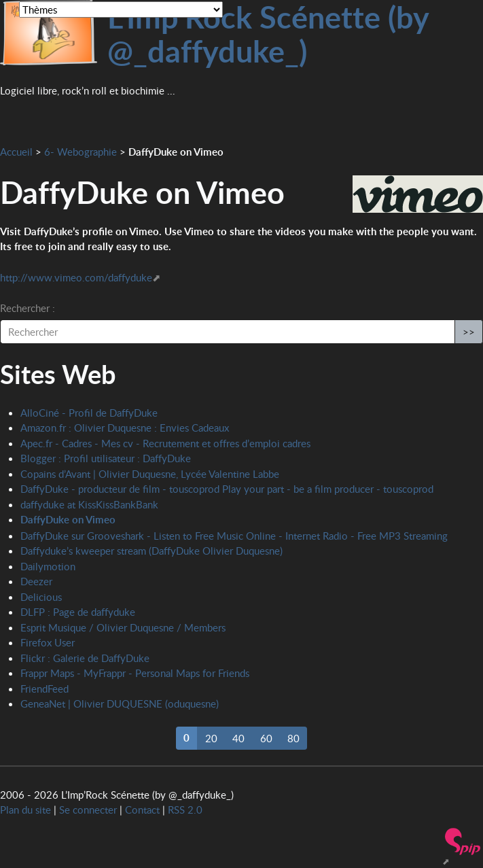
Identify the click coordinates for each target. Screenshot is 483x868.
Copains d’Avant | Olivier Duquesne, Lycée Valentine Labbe (150, 474)
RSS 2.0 (185, 810)
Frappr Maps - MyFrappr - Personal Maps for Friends (135, 673)
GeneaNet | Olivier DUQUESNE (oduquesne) (120, 704)
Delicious (41, 597)
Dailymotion (48, 566)
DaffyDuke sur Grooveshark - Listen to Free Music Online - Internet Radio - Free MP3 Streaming (234, 536)
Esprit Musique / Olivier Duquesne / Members (123, 627)
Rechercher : (28, 308)
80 (293, 738)
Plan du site (25, 810)
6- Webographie (80, 152)
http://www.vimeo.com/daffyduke (76, 277)
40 (238, 738)
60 (266, 738)
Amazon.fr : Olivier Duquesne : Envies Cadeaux (125, 428)
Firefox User (48, 642)
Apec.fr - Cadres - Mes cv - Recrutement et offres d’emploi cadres (165, 443)
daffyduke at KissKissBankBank (89, 504)
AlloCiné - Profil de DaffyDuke (89, 413)
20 (211, 738)
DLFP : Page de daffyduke (78, 612)
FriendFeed (44, 689)
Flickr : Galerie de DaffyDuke (85, 658)
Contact (142, 810)
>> (469, 332)
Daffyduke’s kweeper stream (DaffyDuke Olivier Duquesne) (151, 551)
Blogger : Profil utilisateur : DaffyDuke (106, 458)
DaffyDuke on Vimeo (68, 520)
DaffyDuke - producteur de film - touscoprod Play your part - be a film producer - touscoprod (227, 489)
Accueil (16, 152)
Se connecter (88, 810)
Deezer (36, 581)
